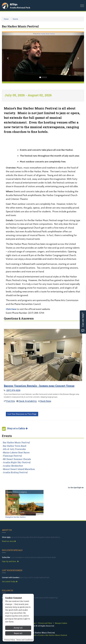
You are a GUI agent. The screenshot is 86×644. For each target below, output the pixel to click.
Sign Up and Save (10, 561)
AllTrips (14, 4)
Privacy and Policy (45, 623)
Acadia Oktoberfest (13, 466)
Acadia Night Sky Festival (17, 462)
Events (15, 19)
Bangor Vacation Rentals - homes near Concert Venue (39, 386)
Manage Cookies (61, 623)
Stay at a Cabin (17, 428)
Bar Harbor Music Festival (47, 34)
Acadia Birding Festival (15, 472)
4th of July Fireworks (14, 449)
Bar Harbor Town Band (15, 446)
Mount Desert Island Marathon (19, 469)
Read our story (9, 541)
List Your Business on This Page (22, 414)
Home (6, 19)
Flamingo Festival (12, 456)
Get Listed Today (10, 581)
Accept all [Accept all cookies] (18, 641)
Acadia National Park (20, 8)
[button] (8, 57)
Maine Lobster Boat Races (16, 452)
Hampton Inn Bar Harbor (16, 517)
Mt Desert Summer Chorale (17, 459)
